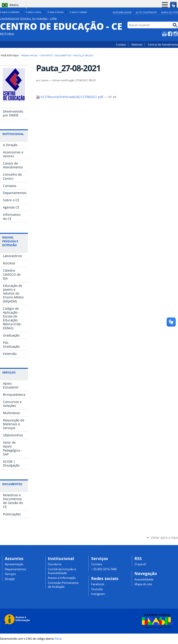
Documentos (63, 55)
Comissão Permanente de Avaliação (63, 585)
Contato (121, 44)
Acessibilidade (122, 12)
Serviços (10, 574)
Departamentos (15, 569)
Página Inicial (29, 55)
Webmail (137, 44)
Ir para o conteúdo (12, 12)
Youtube (97, 589)
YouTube (164, 34)
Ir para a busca (57, 12)
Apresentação (14, 564)
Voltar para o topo (164, 537)
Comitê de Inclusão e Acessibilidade (62, 571)
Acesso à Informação (62, 578)
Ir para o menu (35, 12)
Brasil (14, 5)
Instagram (176, 34)
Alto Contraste (146, 12)
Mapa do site (169, 12)
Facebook (170, 34)
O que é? (140, 564)
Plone (58, 639)
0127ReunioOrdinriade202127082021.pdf (70, 97)
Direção (10, 579)
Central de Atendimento (163, 44)
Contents (46, 55)
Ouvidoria (55, 564)
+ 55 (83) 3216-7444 (104, 569)
